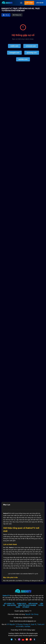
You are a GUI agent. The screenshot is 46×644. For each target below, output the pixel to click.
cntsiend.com (31, 46)
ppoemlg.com (32, 53)
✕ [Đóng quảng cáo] (44, 643)
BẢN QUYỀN (12, 605)
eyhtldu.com (23, 59)
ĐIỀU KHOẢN (33, 604)
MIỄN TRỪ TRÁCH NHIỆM (27, 605)
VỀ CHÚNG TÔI (9, 604)
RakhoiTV (6, 513)
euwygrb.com (14, 53)
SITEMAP (26, 607)
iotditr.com (14, 46)
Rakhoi (11, 547)
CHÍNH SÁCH (21, 604)
